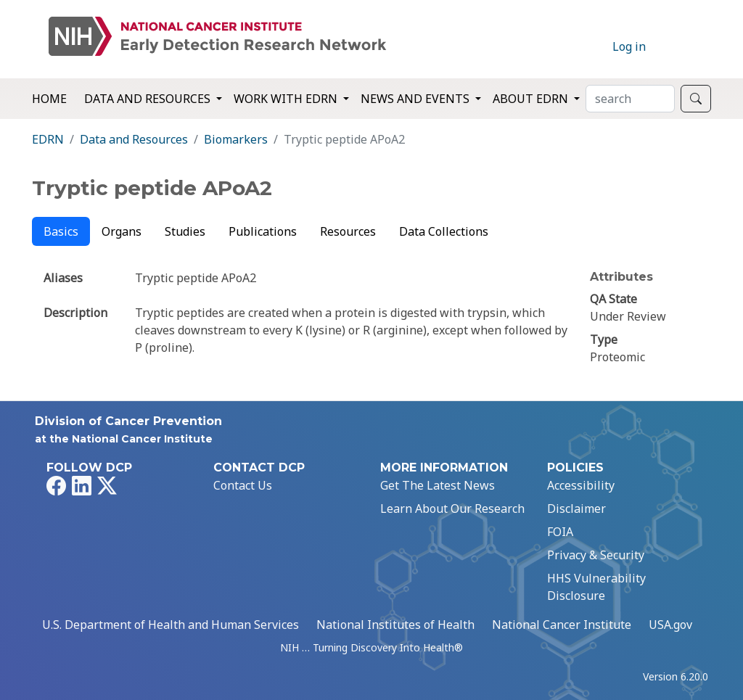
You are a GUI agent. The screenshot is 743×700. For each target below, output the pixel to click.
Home (49, 99)
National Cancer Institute (562, 625)
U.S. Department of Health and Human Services (171, 625)
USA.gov (670, 625)
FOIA (560, 532)
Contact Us (243, 485)
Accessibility (581, 485)
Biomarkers (236, 139)
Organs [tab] (122, 231)
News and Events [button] (416, 99)
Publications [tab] (263, 231)
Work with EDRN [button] (287, 99)
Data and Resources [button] (149, 99)
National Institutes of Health (395, 625)
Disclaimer (576, 508)
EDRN (48, 139)
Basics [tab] (61, 231)
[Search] (630, 99)
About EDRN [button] (532, 99)
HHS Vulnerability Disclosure (596, 587)
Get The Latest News (438, 485)
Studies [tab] (185, 231)
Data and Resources (134, 139)
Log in (629, 46)
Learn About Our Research (452, 508)
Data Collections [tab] (444, 231)
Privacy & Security (596, 555)
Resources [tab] (348, 231)
